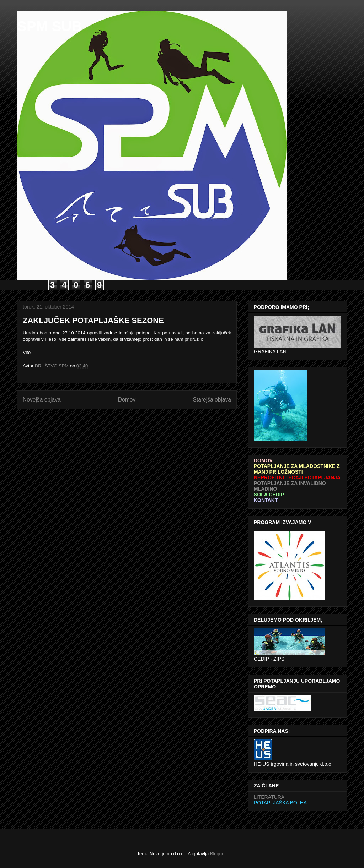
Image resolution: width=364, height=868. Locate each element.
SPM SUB (49, 26)
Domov (127, 400)
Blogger (218, 854)
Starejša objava (212, 400)
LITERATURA (269, 797)
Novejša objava (42, 400)
